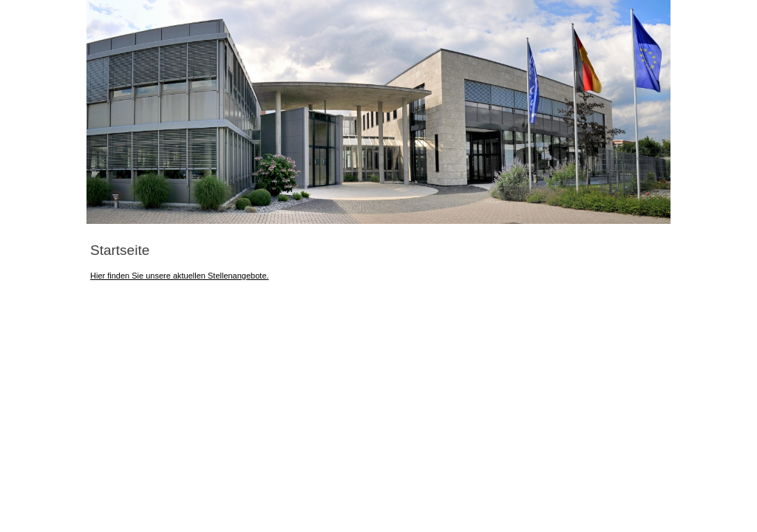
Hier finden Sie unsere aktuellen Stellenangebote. (180, 276)
